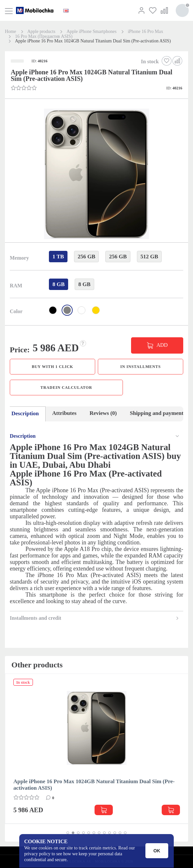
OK (157, 851)
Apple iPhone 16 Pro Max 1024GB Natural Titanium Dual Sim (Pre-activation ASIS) (94, 785)
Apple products (41, 32)
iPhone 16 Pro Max (146, 32)
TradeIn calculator (66, 388)
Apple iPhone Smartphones (91, 32)
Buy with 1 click (52, 367)
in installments (141, 367)
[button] (96, 175)
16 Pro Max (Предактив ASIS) (44, 37)
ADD (162, 345)
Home (10, 32)
